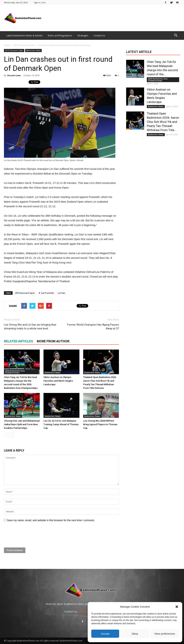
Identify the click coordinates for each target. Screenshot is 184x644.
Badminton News (33, 50)
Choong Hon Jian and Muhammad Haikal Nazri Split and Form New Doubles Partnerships (22, 424)
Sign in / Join (40, 2)
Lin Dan (62, 293)
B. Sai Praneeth (46, 293)
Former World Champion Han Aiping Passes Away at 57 (93, 327)
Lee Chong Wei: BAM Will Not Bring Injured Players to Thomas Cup (100, 424)
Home (7, 45)
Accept (105, 634)
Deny (135, 634)
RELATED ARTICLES (19, 341)
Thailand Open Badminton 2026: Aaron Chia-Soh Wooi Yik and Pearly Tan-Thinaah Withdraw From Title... (163, 122)
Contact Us (99, 35)
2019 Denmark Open (14, 50)
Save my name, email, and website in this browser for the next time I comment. (51, 520)
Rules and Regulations (60, 35)
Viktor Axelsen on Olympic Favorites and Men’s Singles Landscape (58, 381)
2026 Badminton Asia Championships (15, 372)
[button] (177, 607)
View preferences (165, 634)
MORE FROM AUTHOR (53, 341)
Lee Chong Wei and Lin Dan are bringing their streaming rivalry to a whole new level (30, 327)
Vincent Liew (14, 75)
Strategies (83, 35)
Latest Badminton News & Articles (25, 35)
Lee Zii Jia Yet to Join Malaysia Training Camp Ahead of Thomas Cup (61, 424)
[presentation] (31, 535)
